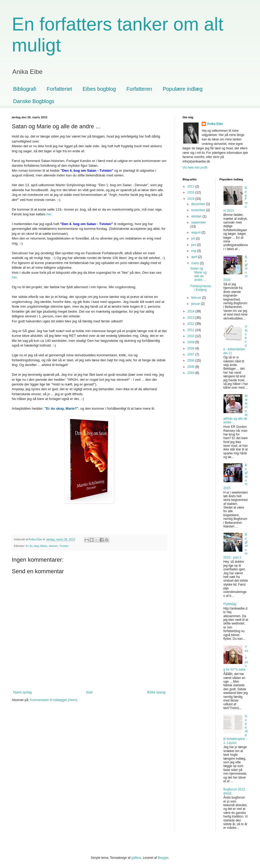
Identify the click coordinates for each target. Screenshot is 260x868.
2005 (191, 367)
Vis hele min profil (195, 167)
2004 (191, 373)
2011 (191, 330)
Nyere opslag (22, 692)
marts (196, 263)
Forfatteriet (59, 89)
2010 (191, 336)
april (195, 257)
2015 (191, 199)
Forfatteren (139, 89)
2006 (191, 361)
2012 (191, 324)
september (199, 222)
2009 (191, 342)
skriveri (53, 546)
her (49, 214)
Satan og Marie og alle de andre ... (199, 274)
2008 (191, 348)
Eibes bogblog (99, 89)
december (199, 204)
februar (197, 298)
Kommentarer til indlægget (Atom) (54, 700)
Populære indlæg (183, 89)
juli (194, 238)
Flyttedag (230, 604)
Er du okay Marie (37, 546)
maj (194, 251)
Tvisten (64, 546)
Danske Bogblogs (34, 101)
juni (194, 245)
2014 (191, 311)
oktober (197, 216)
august (196, 232)
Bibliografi (25, 89)
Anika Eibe (215, 124)
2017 (191, 186)
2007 (191, 354)
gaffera (136, 858)
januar (196, 304)
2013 (191, 318)
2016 (191, 192)
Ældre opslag (156, 692)
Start (89, 692)
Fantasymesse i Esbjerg (201, 288)
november (199, 210)
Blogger (163, 858)
